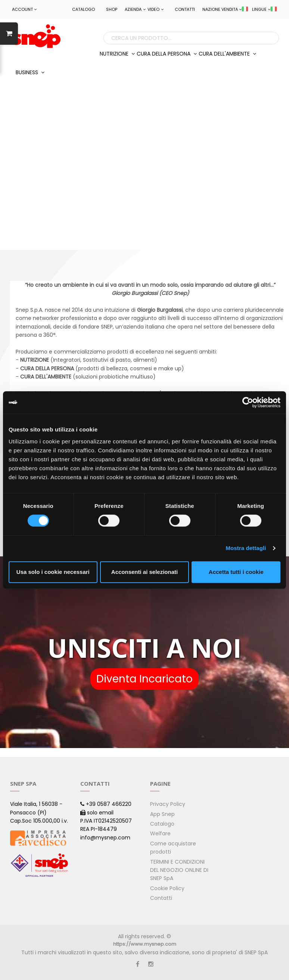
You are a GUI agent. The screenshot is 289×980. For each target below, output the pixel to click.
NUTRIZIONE (117, 54)
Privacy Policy (168, 804)
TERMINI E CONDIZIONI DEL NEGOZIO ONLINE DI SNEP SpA (179, 870)
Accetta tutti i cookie (236, 572)
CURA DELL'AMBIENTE (227, 54)
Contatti (185, 9)
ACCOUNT (24, 9)
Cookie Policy (167, 888)
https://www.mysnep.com (145, 944)
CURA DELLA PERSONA (167, 54)
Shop (112, 9)
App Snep (162, 814)
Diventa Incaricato (144, 679)
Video (156, 9)
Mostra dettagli (246, 548)
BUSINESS (30, 72)
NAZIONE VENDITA (225, 9)
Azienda (135, 9)
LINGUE (265, 9)
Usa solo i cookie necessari (53, 572)
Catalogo (83, 9)
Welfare (160, 833)
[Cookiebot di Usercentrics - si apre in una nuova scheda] (248, 402)
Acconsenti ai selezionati (144, 572)
